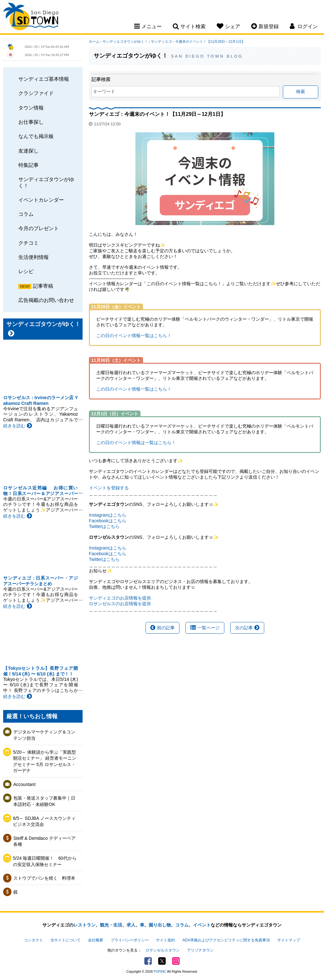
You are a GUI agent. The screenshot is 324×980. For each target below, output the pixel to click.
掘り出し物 (160, 925)
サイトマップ (289, 940)
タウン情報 (31, 108)
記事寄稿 (43, 286)
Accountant (24, 784)
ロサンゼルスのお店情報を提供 (120, 604)
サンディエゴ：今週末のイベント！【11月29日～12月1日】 (198, 41)
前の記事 (162, 628)
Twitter (162, 961)
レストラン (84, 925)
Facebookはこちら (107, 521)
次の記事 (247, 628)
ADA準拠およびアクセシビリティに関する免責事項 (226, 940)
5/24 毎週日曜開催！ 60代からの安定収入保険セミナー (45, 861)
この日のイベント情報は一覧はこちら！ (136, 443)
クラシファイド (36, 93)
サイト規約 (165, 940)
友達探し (28, 151)
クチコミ (28, 243)
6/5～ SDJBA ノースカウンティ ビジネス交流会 (46, 821)
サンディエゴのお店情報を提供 (120, 598)
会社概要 (96, 940)
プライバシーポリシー (130, 940)
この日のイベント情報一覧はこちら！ (134, 336)
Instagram (176, 961)
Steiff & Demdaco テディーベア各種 (44, 841)
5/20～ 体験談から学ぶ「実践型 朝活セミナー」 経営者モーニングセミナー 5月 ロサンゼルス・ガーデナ (45, 761)
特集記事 (28, 165)
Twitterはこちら (104, 526)
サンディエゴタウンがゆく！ (46, 182)
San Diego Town (31, 17)
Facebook (148, 961)
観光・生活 (111, 925)
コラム (26, 214)
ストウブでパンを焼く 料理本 (44, 878)
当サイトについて (65, 940)
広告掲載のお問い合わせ (46, 300)
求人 (131, 925)
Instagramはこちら (108, 515)
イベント (202, 925)
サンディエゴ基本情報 (44, 79)
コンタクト (34, 940)
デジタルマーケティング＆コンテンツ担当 (44, 735)
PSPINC (160, 971)
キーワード (104, 91)
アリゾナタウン (200, 950)
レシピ (26, 271)
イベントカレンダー (41, 200)
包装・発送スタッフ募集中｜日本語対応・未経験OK (44, 801)
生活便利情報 (34, 257)
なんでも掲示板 (36, 136)
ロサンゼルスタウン (163, 950)
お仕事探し (31, 122)
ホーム (94, 41)
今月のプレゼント (39, 228)
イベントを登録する (109, 488)
